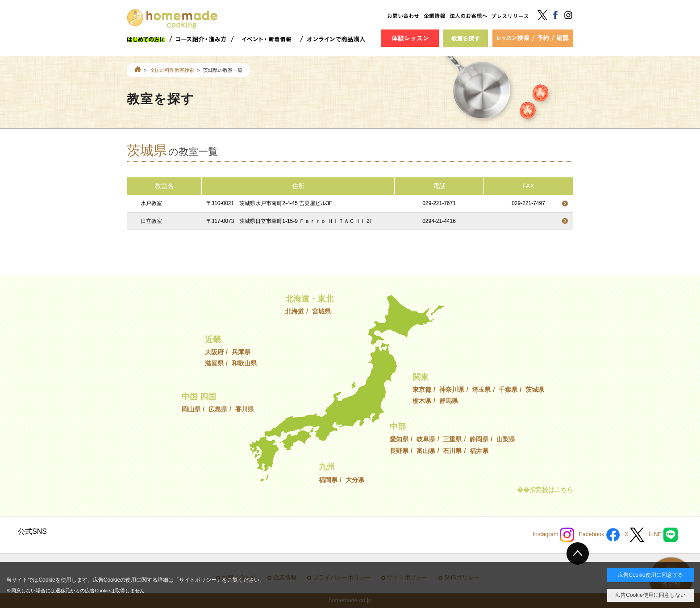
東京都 (422, 390)
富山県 (426, 451)
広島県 (218, 409)
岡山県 (191, 409)
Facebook (599, 535)
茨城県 (535, 390)
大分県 (355, 480)
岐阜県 (426, 439)
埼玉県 (481, 390)
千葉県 (508, 390)
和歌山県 (244, 363)
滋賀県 (214, 363)
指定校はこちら (551, 490)
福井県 (479, 451)
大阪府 (214, 352)
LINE (663, 535)
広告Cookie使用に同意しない (650, 595)
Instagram (553, 535)
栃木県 (422, 401)
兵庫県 (241, 352)
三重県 (452, 439)
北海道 (295, 311)
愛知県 (399, 439)
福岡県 (328, 480)
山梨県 (506, 439)
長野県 (399, 451)
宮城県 (321, 311)
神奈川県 (452, 390)
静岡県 (479, 439)
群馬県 (449, 401)
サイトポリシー (198, 580)
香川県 (245, 409)
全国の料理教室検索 (172, 70)
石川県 (452, 451)
